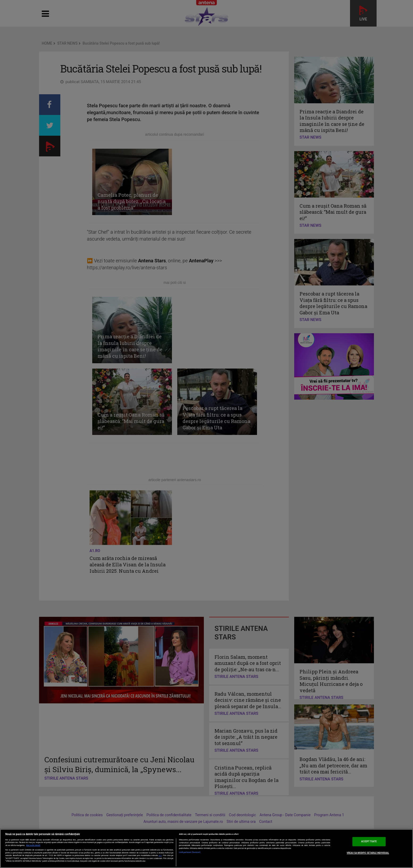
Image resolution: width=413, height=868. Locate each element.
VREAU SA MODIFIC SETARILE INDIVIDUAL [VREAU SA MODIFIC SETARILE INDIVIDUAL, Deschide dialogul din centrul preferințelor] (368, 853)
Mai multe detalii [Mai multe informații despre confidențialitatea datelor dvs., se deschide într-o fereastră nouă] (33, 845)
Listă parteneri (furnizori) (190, 852)
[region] (206, 848)
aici (160, 855)
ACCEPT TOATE (369, 841)
